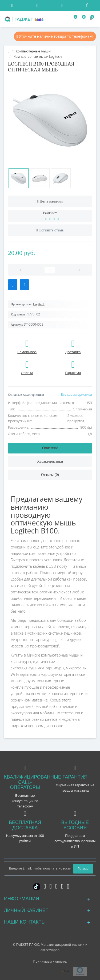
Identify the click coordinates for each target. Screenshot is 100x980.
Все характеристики (76, 394)
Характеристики (50, 461)
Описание (50, 448)
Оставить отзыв (51, 230)
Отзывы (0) (50, 475)
